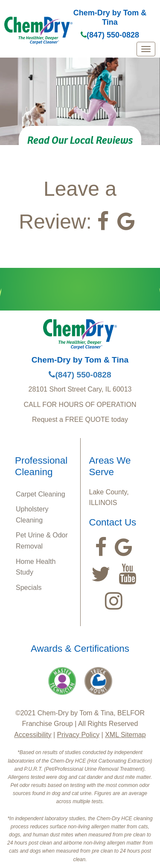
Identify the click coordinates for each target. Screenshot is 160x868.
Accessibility (33, 735)
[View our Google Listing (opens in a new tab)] (126, 221)
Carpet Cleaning (41, 494)
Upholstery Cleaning (32, 515)
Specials (29, 588)
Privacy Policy (79, 735)
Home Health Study (36, 567)
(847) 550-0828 (110, 35)
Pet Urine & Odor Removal (42, 541)
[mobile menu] (146, 49)
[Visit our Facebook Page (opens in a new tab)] (103, 221)
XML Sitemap (125, 735)
